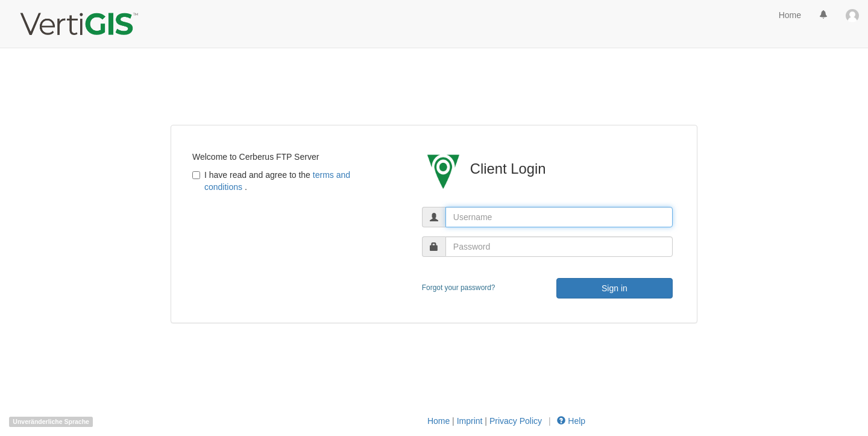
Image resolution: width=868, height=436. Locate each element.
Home (790, 15)
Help (571, 421)
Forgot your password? (459, 288)
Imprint (470, 421)
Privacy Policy (517, 421)
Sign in (615, 288)
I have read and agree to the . (271, 181)
